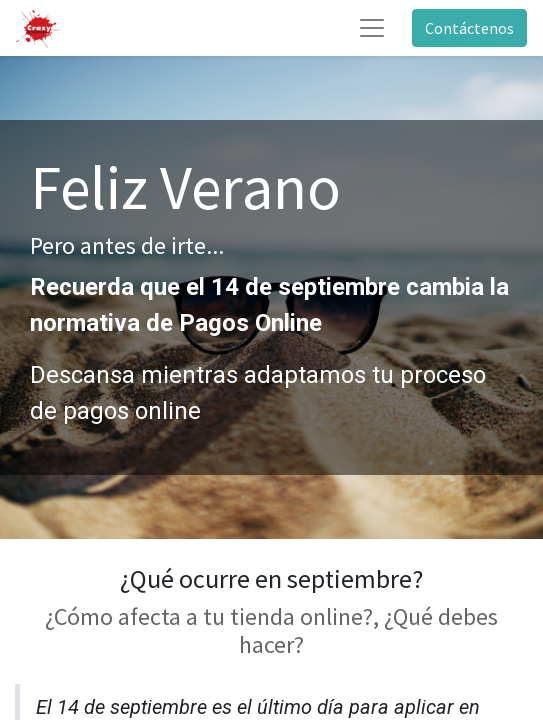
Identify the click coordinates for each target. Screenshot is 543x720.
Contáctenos (469, 28)
